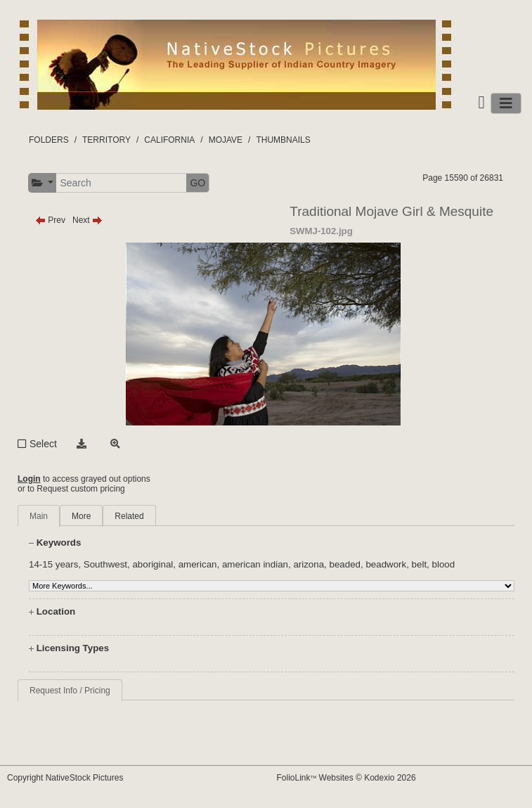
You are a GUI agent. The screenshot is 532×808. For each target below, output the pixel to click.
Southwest (105, 564)
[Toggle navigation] (506, 103)
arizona (309, 564)
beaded (345, 564)
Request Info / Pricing (70, 691)
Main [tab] (39, 516)
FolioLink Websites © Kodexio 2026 (346, 778)
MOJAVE (226, 140)
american (198, 564)
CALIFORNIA (169, 140)
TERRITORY (106, 140)
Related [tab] (129, 516)
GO (197, 183)
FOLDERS (49, 140)
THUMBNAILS (283, 140)
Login (29, 479)
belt (420, 564)
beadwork (386, 564)
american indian (255, 564)
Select (43, 444)
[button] (43, 183)
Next (87, 220)
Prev (50, 220)
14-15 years (53, 564)
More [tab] (81, 516)
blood (444, 564)
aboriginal (153, 564)
